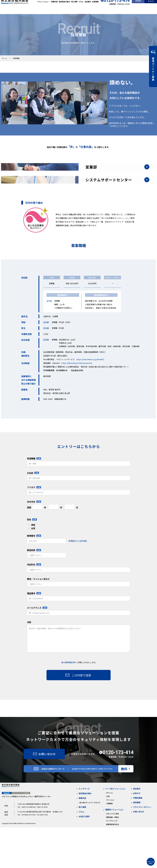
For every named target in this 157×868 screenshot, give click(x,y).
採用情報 (95, 7)
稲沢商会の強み (64, 7)
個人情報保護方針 (68, 687)
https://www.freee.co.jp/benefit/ (90, 384)
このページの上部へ (151, 862)
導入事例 (74, 7)
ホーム (4, 58)
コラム (81, 7)
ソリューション (43, 7)
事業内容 (54, 7)
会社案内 (88, 7)
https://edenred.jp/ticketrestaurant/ (77, 388)
